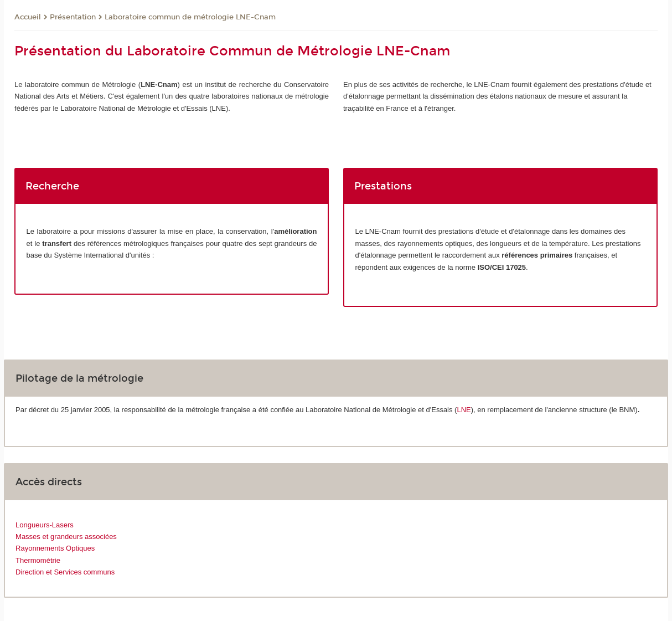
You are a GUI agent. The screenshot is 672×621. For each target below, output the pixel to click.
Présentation (73, 17)
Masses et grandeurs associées (66, 537)
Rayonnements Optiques (55, 548)
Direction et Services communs (65, 572)
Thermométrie (38, 560)
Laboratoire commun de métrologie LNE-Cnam (190, 17)
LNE (464, 410)
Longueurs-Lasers (45, 525)
